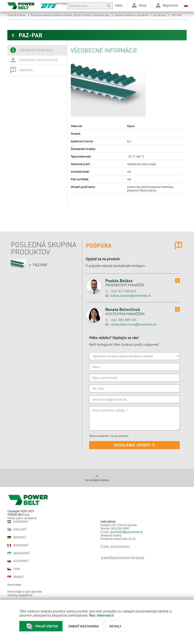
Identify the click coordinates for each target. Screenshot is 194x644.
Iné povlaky (161, 15)
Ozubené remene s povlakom (133, 15)
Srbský (16, 577)
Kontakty (116, 5)
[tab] (37, 50)
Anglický (17, 529)
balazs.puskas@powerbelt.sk (131, 296)
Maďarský (18, 522)
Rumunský (18, 545)
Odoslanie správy (135, 445)
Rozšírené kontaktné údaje (122, 558)
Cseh (14, 569)
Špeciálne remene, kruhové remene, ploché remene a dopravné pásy (72, 15)
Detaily (115, 626)
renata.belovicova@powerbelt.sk (133, 324)
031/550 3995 (120, 528)
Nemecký (17, 537)
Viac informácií (101, 615)
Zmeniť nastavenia (84, 626)
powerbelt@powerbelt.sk (126, 532)
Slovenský (18, 561)
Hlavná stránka (18, 15)
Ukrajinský (19, 553)
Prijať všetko (41, 626)
